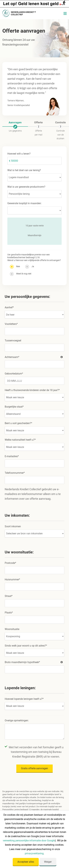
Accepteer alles (26, 862)
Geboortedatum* (14, 374)
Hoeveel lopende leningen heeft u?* (24, 699)
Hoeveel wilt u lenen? (19, 154)
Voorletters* (11, 324)
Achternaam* (34, 357)
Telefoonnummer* (15, 473)
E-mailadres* (12, 456)
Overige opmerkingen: (17, 720)
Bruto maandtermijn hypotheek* (34, 662)
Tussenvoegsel (13, 341)
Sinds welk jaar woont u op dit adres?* (26, 646)
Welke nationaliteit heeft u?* (20, 440)
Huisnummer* (12, 579)
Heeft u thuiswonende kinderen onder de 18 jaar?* (32, 390)
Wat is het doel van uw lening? (24, 170)
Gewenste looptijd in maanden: (24, 203)
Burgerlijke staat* (14, 407)
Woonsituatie (12, 629)
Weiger (48, 862)
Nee (15, 267)
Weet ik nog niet (21, 274)
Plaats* (9, 613)
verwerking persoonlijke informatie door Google (29, 841)
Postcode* (10, 563)
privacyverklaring (34, 853)
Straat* (9, 596)
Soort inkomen (13, 526)
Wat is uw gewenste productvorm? (26, 187)
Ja (30, 267)
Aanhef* (9, 307)
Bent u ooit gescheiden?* (18, 423)
